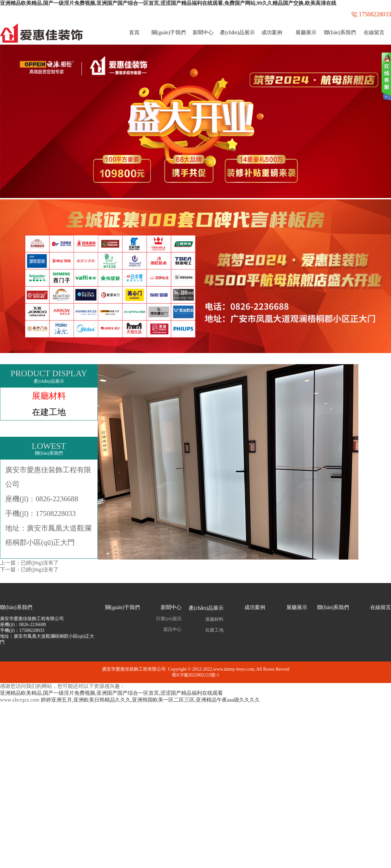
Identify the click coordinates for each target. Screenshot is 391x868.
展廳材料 (49, 396)
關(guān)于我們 (169, 32)
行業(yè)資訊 (169, 619)
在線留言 (374, 32)
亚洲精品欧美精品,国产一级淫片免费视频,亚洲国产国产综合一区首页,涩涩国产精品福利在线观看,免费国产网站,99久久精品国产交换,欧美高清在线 (168, 3)
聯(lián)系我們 (340, 32)
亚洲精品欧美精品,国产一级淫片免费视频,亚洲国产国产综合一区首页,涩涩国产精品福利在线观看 (111, 693)
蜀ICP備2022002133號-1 (195, 675)
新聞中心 (203, 32)
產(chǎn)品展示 (237, 32)
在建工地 (49, 412)
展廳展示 (306, 32)
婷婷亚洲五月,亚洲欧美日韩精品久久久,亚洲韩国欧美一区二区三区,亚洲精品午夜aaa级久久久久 (150, 700)
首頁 (134, 32)
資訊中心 (172, 629)
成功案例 (272, 32)
